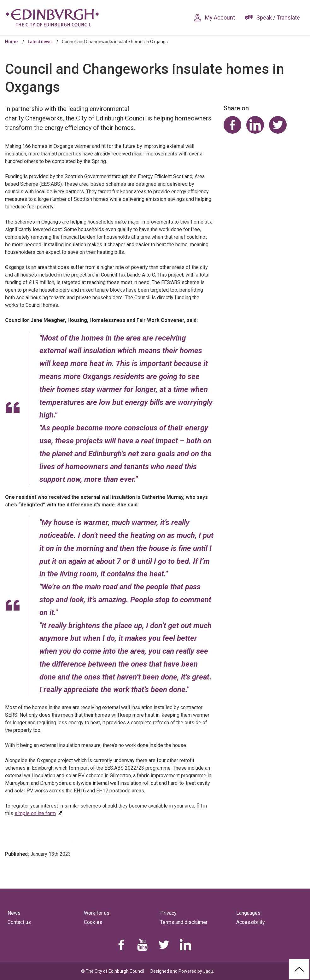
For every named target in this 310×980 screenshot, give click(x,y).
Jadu (208, 971)
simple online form (35, 813)
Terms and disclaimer (184, 922)
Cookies (93, 922)
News (14, 913)
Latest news (40, 42)
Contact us (19, 922)
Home (11, 42)
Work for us (97, 913)
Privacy (168, 913)
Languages (248, 913)
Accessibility (251, 922)
